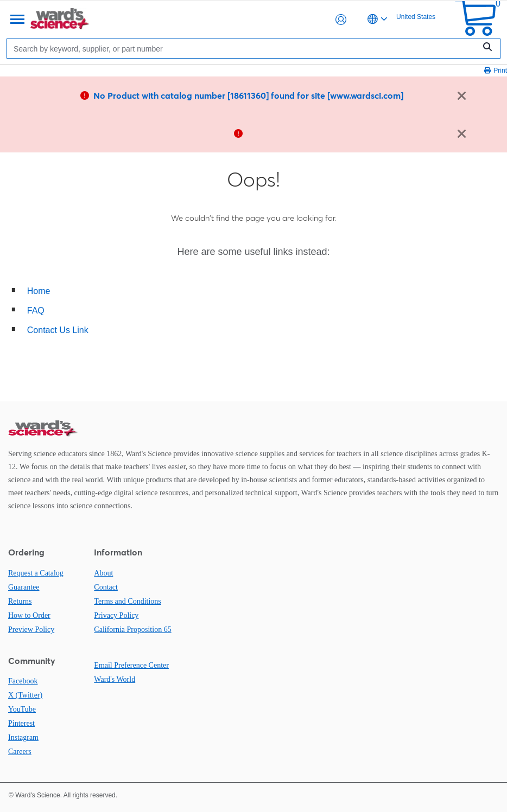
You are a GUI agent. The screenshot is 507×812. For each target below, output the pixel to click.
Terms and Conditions (127, 601)
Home (39, 291)
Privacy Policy (116, 615)
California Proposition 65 (132, 629)
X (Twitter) (25, 695)
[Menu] (16, 20)
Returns (20, 601)
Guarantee (24, 587)
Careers (20, 752)
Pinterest (21, 723)
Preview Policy (31, 629)
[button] (341, 20)
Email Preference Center (131, 665)
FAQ (36, 311)
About (103, 573)
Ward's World (115, 679)
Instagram (23, 737)
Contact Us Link (58, 330)
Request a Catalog (36, 573)
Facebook (23, 681)
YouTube (22, 709)
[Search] (244, 49)
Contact (106, 587)
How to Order (29, 615)
